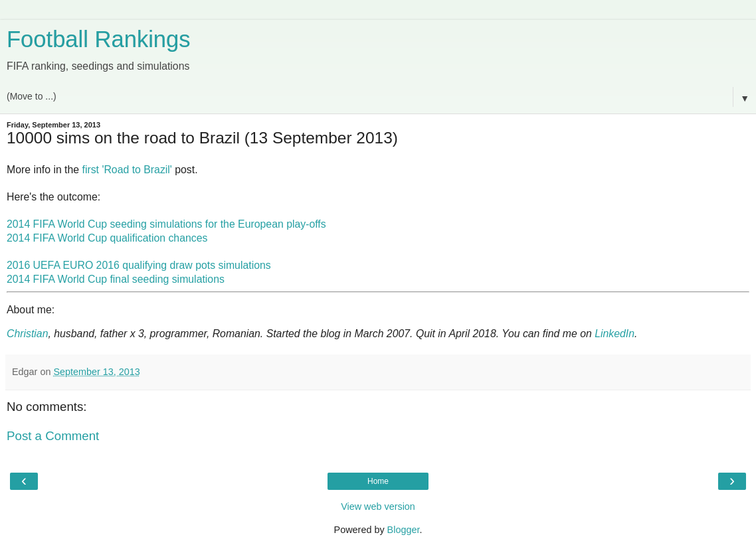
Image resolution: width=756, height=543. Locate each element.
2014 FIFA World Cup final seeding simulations (116, 279)
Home (378, 481)
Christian (27, 334)
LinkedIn (614, 334)
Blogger (404, 530)
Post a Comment (53, 436)
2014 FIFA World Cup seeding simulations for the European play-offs (166, 224)
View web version (378, 506)
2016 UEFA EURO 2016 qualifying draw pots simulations (139, 265)
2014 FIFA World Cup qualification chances (107, 238)
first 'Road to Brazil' (127, 170)
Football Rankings (99, 39)
